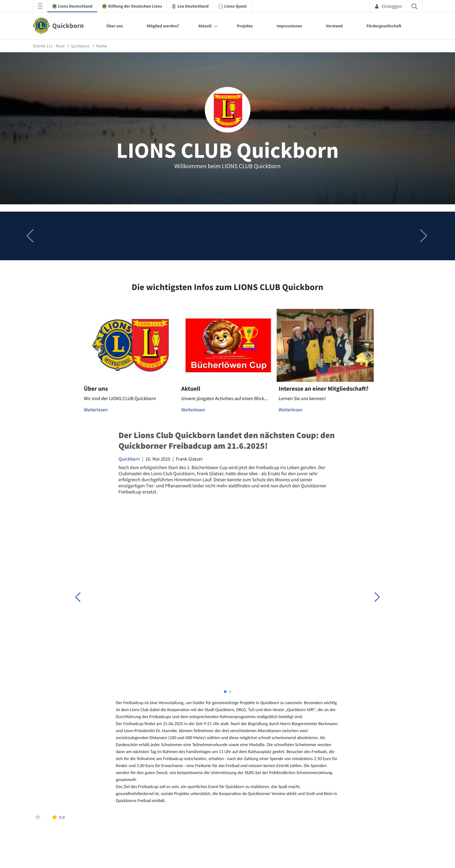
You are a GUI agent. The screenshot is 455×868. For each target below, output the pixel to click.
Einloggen (388, 6)
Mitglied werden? (163, 26)
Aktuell (205, 26)
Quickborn (129, 459)
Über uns (115, 26)
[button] (424, 236)
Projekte (245, 26)
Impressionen (289, 26)
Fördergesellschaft (384, 26)
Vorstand (334, 26)
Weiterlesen (96, 410)
